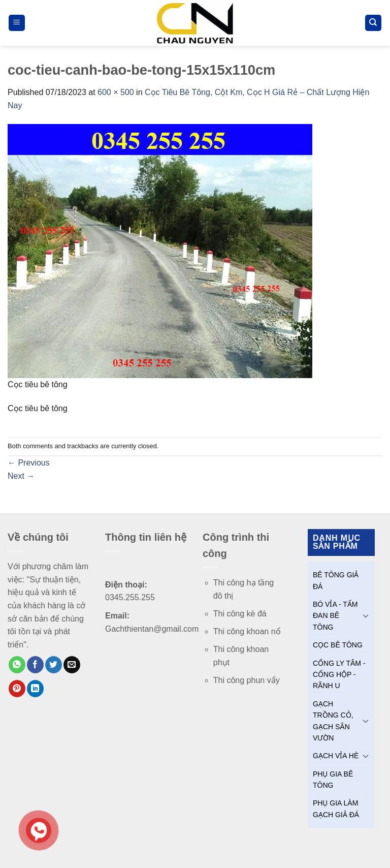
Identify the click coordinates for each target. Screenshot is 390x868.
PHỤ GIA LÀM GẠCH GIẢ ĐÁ (336, 809)
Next (21, 476)
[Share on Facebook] (35, 665)
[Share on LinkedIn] (35, 689)
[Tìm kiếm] (373, 23)
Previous (29, 463)
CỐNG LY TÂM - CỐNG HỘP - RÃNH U (339, 675)
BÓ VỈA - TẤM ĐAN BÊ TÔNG (335, 616)
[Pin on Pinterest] (17, 689)
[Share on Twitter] (54, 665)
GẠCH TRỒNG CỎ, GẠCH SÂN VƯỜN (333, 721)
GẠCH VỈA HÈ (336, 756)
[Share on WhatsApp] (17, 665)
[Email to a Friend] (72, 665)
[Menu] (17, 23)
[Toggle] (366, 615)
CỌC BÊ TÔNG (338, 645)
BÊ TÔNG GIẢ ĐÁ (336, 580)
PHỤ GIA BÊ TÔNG (333, 780)
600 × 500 (116, 92)
